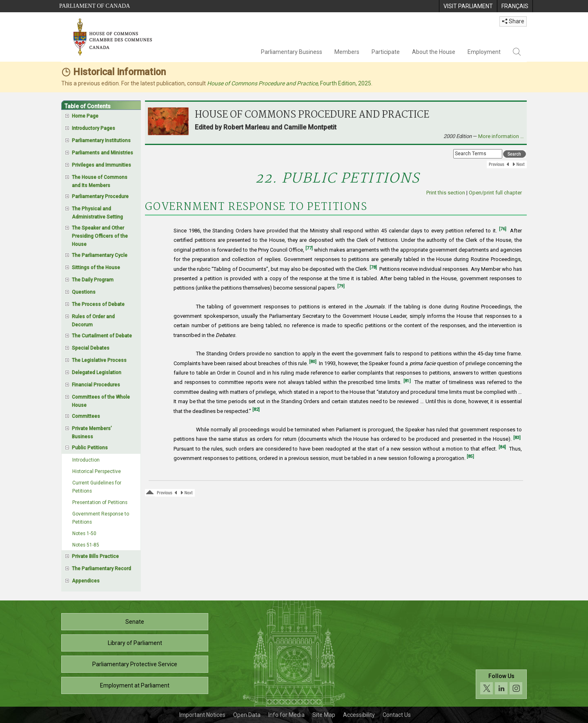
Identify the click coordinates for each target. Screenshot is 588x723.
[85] (470, 456)
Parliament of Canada (95, 6)
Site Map (324, 715)
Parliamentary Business (292, 52)
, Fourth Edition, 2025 (289, 83)
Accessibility (359, 715)
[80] (313, 362)
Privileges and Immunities (101, 165)
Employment (484, 52)
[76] (503, 229)
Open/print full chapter (495, 193)
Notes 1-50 (84, 533)
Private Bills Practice (95, 556)
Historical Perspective (97, 471)
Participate (386, 52)
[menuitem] (468, 6)
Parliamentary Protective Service (135, 664)
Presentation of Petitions (100, 502)
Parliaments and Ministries (102, 153)
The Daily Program (93, 280)
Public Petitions (90, 448)
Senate (135, 622)
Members (347, 52)
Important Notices (202, 715)
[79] (341, 286)
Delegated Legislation (97, 373)
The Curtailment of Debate (102, 336)
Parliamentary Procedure (100, 196)
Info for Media (286, 715)
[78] (373, 267)
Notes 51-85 (86, 545)
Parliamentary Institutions (101, 141)
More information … (501, 136)
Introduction (86, 460)
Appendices (86, 581)
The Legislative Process (99, 360)
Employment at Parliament (135, 685)
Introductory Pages (94, 128)
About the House (434, 52)
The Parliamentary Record (101, 569)
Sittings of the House (96, 268)
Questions (84, 292)
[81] (407, 381)
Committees (86, 416)
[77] (309, 248)
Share (513, 21)
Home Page (85, 116)
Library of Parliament (135, 643)
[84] (502, 447)
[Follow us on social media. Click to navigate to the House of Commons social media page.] (501, 684)
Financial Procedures (96, 385)
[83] (517, 438)
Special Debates (91, 348)
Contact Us (397, 715)
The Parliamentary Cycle (100, 255)
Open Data (247, 715)
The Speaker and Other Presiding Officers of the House (100, 236)
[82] (256, 409)
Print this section (446, 193)
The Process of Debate (98, 304)
